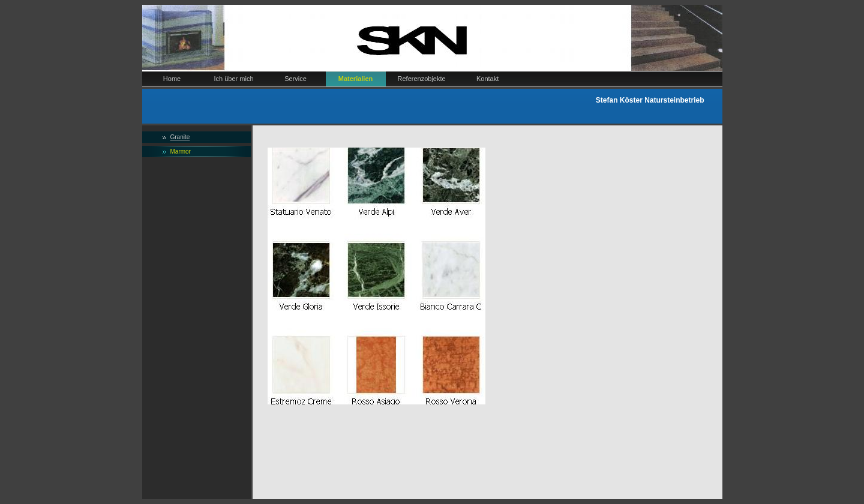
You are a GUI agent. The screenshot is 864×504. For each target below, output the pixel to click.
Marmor (181, 151)
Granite (180, 137)
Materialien (355, 79)
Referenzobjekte (422, 79)
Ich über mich (234, 79)
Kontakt (487, 79)
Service (295, 79)
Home (172, 79)
